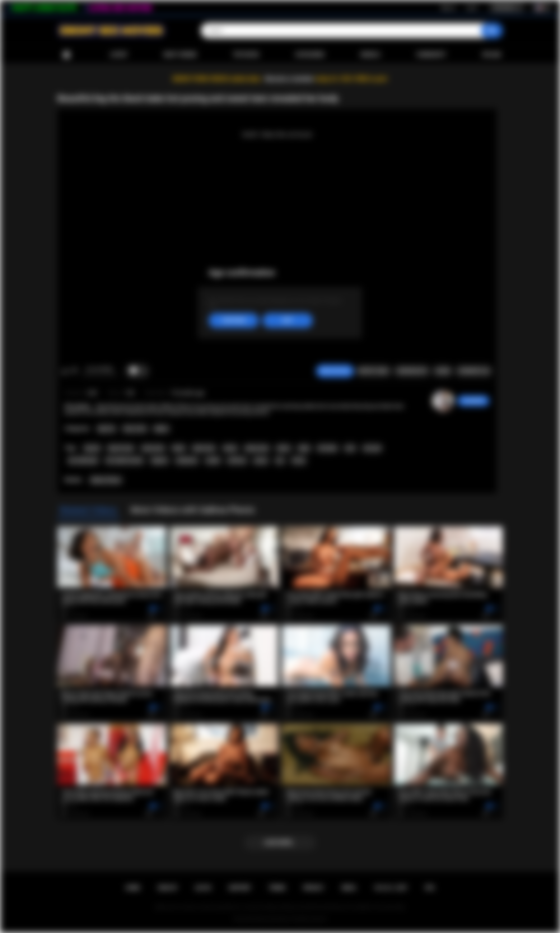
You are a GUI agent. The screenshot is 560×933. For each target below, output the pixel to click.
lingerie (159, 460)
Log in (472, 8)
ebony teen (257, 448)
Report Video (374, 371)
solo (350, 448)
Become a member (290, 79)
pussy (261, 460)
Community (431, 55)
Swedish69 (473, 401)
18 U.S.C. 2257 (391, 888)
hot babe (327, 448)
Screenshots (412, 371)
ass (280, 460)
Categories (310, 55)
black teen (204, 448)
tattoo (284, 448)
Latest (119, 55)
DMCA (349, 888)
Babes (161, 429)
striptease (187, 460)
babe (304, 448)
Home (66, 55)
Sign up (448, 8)
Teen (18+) (135, 429)
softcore (237, 460)
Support (240, 888)
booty (299, 460)
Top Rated (246, 55)
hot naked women (125, 460)
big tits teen (121, 448)
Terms (277, 888)
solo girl (372, 448)
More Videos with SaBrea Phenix (193, 510)
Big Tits (106, 429)
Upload (492, 55)
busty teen (153, 448)
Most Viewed (180, 55)
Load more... (280, 843)
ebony (230, 448)
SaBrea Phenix (106, 480)
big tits (92, 448)
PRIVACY (314, 888)
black (178, 448)
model (213, 460)
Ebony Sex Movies (273, 919)
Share (443, 371)
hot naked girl (83, 460)
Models (370, 55)
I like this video (65, 371)
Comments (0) (474, 371)
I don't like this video (74, 371)
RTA (430, 888)
